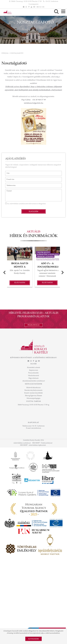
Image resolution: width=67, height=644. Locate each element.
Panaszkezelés (33, 373)
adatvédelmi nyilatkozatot (19, 204)
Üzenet (8, 190)
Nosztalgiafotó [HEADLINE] (33, 4)
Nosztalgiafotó (17, 53)
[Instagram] (26, 7)
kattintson (38, 428)
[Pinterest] (29, 7)
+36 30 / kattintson (38, 426)
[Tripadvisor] (34, 7)
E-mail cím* (9, 178)
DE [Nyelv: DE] (43, 7)
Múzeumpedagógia (33, 398)
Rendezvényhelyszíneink (33, 390)
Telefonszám (10, 184)
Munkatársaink (34, 376)
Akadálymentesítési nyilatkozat (34, 381)
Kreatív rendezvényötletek (33, 393)
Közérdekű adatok (34, 368)
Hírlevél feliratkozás (34, 388)
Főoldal (5, 53)
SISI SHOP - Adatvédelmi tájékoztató (33, 445)
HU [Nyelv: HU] (38, 7)
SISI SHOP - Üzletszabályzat (42, 443)
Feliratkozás (34, 325)
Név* (7, 172)
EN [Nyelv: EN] (41, 7)
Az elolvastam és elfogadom (25, 204)
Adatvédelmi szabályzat (22, 443)
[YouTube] (31, 7)
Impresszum (34, 370)
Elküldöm (33, 211)
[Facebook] (24, 7)
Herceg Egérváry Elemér (33, 396)
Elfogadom (33, 639)
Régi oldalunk (34, 378)
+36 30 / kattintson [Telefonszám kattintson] (52, 1)
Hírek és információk (34, 236)
